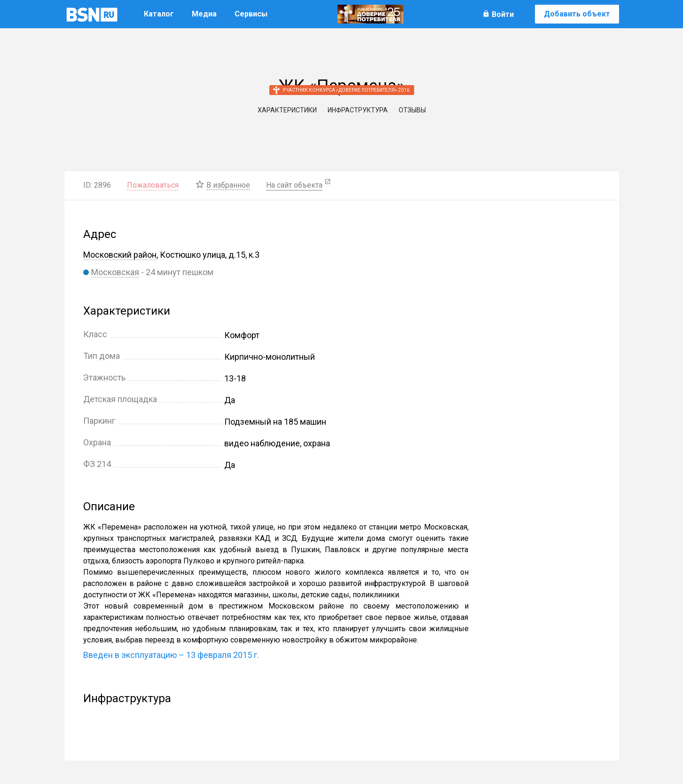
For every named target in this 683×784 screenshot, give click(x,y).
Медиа (204, 14)
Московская (115, 272)
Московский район (120, 255)
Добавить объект (577, 14)
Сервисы (251, 14)
